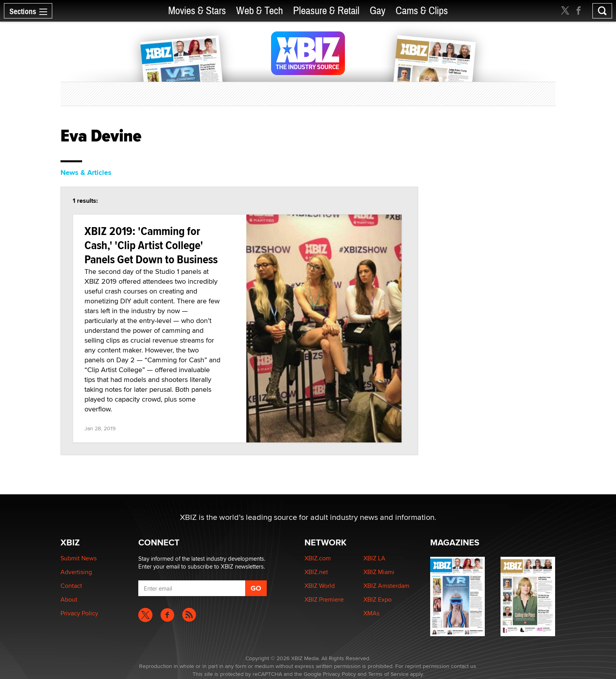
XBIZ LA (374, 558)
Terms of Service (388, 674)
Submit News (79, 558)
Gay (378, 11)
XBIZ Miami (379, 572)
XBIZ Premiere (324, 599)
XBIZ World (320, 586)
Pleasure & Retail (326, 11)
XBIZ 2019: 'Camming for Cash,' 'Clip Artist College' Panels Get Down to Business (151, 245)
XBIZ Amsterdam (386, 586)
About (69, 599)
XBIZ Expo (378, 599)
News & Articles (86, 173)
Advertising (76, 572)
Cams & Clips (422, 11)
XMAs (371, 613)
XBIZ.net (316, 572)
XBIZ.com (318, 558)
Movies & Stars (197, 11)
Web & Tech (259, 11)
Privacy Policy (79, 613)
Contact (71, 586)
